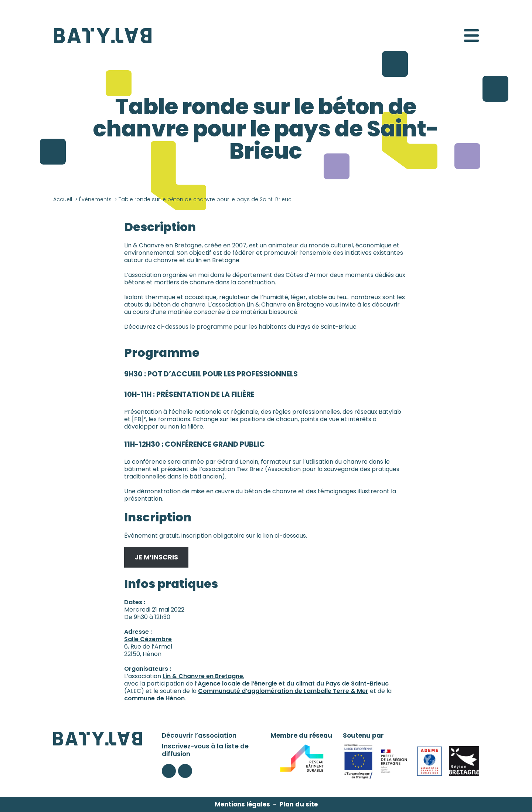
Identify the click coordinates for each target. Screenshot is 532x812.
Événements (95, 199)
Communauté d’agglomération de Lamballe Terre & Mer (283, 691)
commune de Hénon (154, 698)
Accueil (63, 199)
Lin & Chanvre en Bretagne (203, 676)
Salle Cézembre (148, 639)
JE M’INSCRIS (156, 557)
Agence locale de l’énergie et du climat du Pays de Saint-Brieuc (293, 684)
